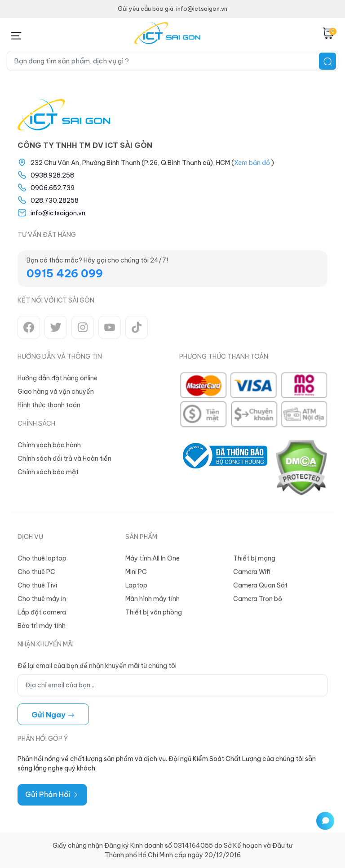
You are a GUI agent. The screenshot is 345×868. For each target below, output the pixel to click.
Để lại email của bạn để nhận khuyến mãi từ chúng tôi (97, 666)
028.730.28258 (55, 200)
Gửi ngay (53, 715)
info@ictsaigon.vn (58, 213)
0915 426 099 (65, 273)
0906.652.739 (53, 188)
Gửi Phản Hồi (52, 794)
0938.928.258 (52, 175)
